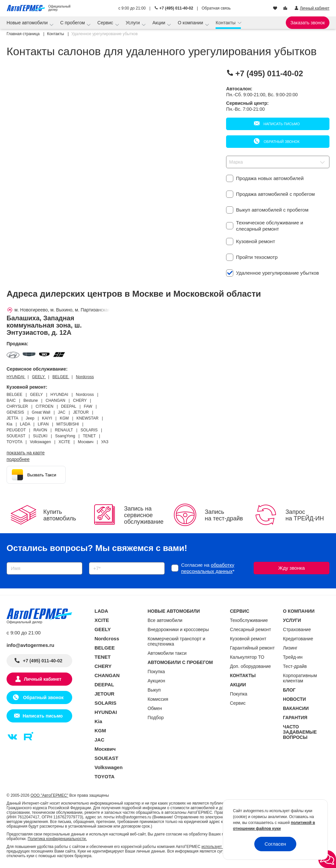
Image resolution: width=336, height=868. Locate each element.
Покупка (156, 672)
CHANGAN (107, 675)
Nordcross (85, 377)
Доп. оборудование (251, 666)
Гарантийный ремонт (252, 648)
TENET (103, 657)
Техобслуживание (249, 620)
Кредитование (298, 639)
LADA (101, 611)
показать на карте (26, 453)
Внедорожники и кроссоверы (178, 629)
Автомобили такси (167, 653)
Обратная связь (216, 8)
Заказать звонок (308, 23)
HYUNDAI (16, 377)
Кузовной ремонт (248, 639)
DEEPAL (104, 685)
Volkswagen (109, 767)
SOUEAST (106, 758)
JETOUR (105, 694)
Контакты (226, 23)
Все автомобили (165, 620)
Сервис (106, 23)
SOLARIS (105, 703)
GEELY (39, 377)
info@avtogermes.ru (31, 645)
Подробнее (18, 459)
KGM (100, 731)
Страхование (297, 629)
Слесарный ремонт (251, 629)
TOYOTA (105, 777)
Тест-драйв (295, 666)
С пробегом (73, 23)
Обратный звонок (281, 142)
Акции (159, 23)
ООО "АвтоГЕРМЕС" (49, 795)
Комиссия (158, 699)
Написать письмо (281, 124)
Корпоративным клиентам (300, 678)
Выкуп (154, 690)
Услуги (133, 23)
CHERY (103, 666)
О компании (191, 23)
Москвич (105, 749)
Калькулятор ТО (247, 657)
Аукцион (157, 681)
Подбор (156, 718)
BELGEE (61, 377)
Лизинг (290, 648)
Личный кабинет (43, 679)
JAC (99, 740)
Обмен (155, 708)
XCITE (102, 620)
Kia (98, 721)
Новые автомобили (28, 23)
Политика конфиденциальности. (57, 839)
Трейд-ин (293, 657)
